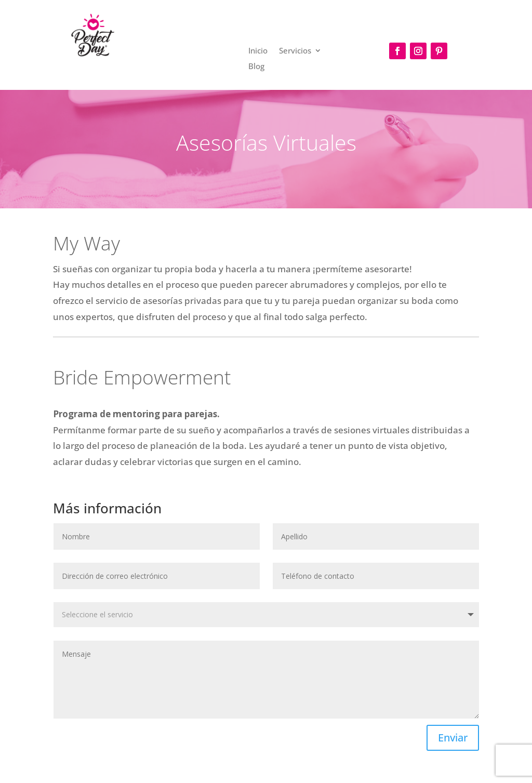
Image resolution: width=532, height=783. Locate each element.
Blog (256, 67)
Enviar (453, 738)
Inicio (258, 51)
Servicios (295, 51)
